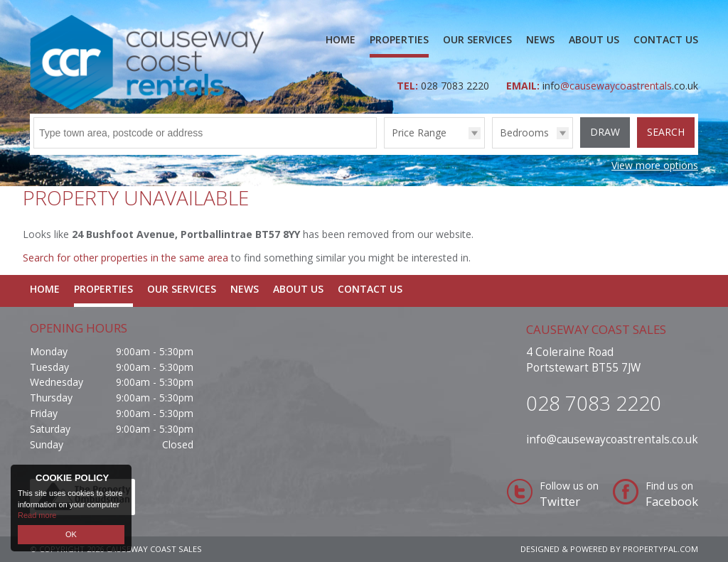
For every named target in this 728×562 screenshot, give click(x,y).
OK (71, 534)
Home (341, 39)
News (540, 39)
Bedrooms (524, 133)
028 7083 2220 (456, 86)
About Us (594, 39)
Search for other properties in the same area (125, 258)
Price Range (419, 133)
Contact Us (666, 39)
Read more (37, 515)
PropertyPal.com (660, 549)
